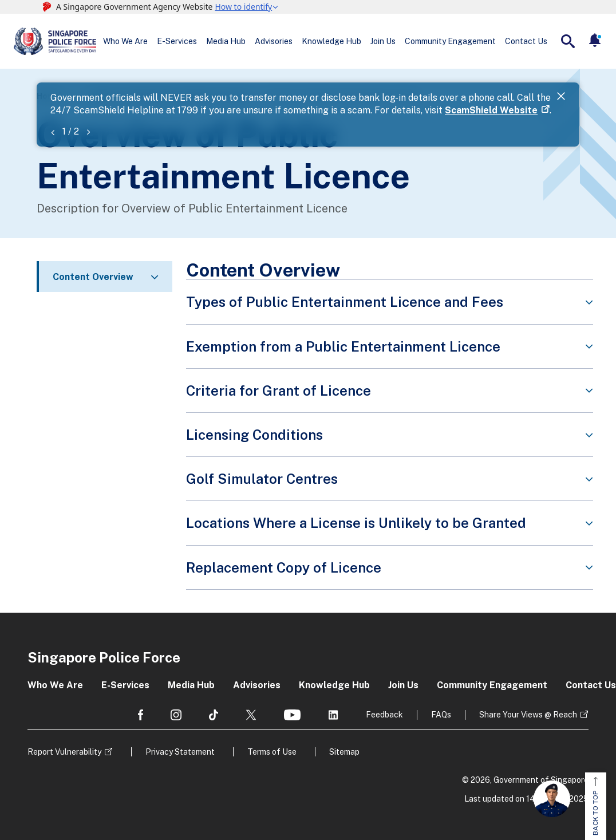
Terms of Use (272, 752)
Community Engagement (450, 41)
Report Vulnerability (64, 752)
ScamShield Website (491, 110)
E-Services (177, 41)
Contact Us (526, 41)
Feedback (384, 715)
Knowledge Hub (331, 41)
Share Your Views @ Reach (528, 715)
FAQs (441, 715)
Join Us (383, 41)
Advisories (274, 41)
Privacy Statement (180, 752)
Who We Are (125, 41)
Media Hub (226, 41)
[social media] (141, 715)
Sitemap (344, 752)
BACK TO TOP (595, 806)
